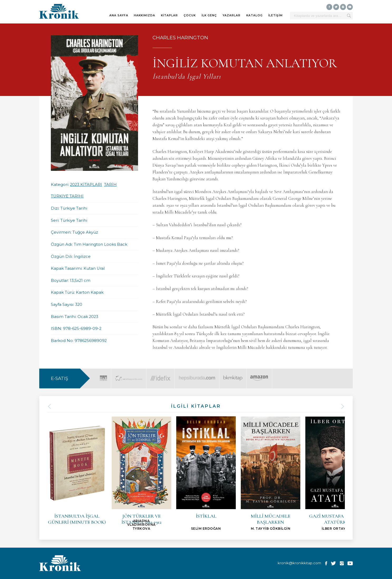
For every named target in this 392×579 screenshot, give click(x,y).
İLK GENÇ (209, 15)
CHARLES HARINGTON (180, 38)
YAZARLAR (232, 15)
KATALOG (254, 15)
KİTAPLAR (169, 15)
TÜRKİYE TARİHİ (67, 196)
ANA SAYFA (119, 15)
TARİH (110, 185)
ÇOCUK (190, 15)
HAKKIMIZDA (144, 15)
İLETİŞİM (275, 15)
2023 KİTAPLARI (86, 185)
